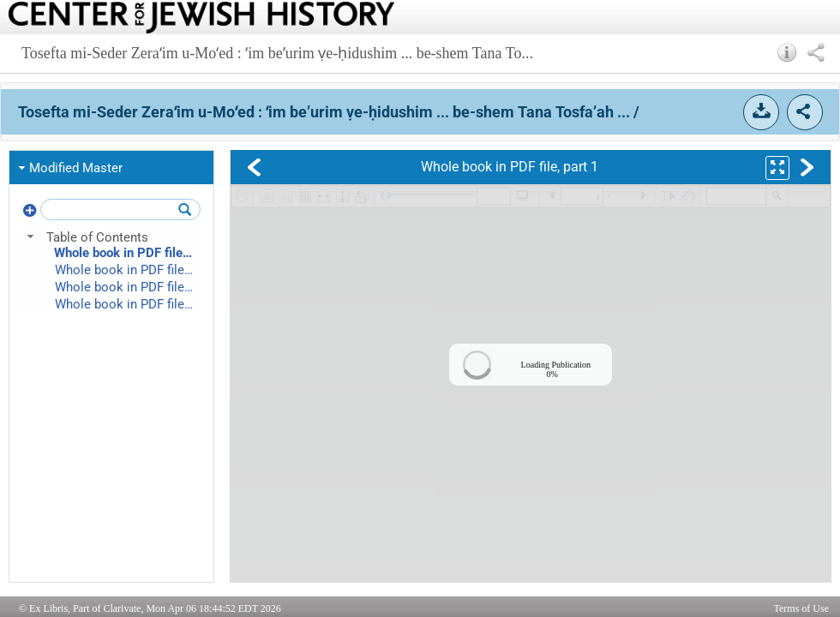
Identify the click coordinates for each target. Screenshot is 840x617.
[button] (787, 52)
